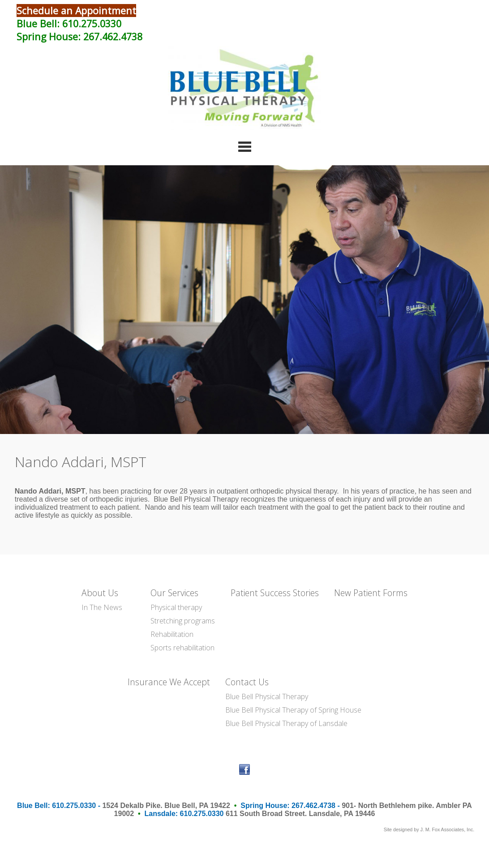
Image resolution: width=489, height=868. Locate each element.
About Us (100, 593)
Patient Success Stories (275, 593)
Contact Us (247, 682)
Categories (244, 146)
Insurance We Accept (169, 682)
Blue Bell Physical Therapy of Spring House (293, 710)
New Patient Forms (371, 593)
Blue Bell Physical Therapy (267, 696)
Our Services (174, 593)
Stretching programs (183, 621)
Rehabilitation (172, 634)
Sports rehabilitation (182, 648)
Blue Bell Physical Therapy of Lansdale (286, 723)
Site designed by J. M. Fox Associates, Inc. (429, 829)
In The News (102, 607)
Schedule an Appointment (76, 11)
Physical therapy (176, 607)
